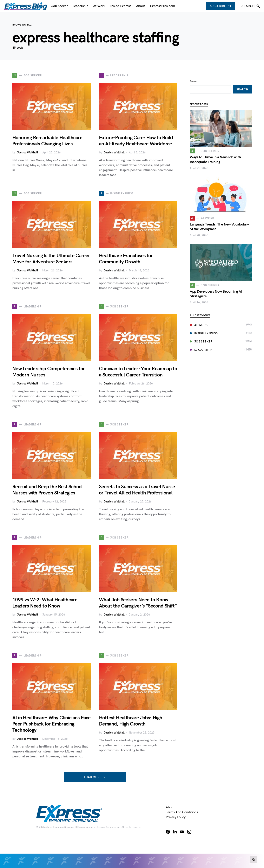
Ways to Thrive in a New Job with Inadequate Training (215, 153)
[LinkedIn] (175, 832)
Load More (93, 777)
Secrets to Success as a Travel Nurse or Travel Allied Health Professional (137, 490)
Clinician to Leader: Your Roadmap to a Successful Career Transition (138, 372)
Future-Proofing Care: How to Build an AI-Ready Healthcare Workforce (136, 141)
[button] (254, 859)
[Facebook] (168, 832)
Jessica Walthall (28, 152)
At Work (199, 319)
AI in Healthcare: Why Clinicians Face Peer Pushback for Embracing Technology (52, 724)
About (170, 807)
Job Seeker (201, 335)
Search (194, 75)
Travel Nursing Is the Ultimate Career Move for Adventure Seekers (51, 259)
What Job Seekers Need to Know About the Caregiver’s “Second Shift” (138, 603)
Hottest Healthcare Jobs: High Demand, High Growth (131, 721)
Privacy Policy (176, 817)
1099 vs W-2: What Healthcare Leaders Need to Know (45, 603)
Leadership (201, 344)
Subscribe (220, 6)
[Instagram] (189, 832)
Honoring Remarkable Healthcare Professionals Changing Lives (47, 141)
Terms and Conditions (182, 812)
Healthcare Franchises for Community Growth (126, 259)
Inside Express (204, 327)
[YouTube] (182, 832)
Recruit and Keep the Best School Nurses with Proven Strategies (48, 490)
